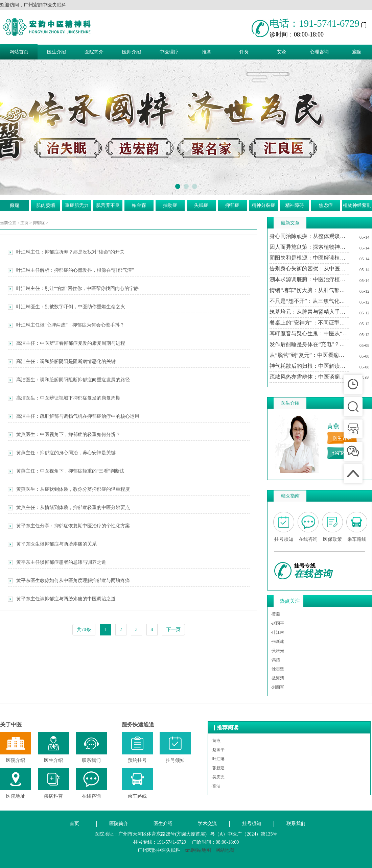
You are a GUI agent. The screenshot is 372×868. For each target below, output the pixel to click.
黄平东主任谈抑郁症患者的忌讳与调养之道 (57, 562)
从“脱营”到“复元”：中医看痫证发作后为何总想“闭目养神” (309, 355)
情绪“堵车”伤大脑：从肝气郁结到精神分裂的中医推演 (309, 290)
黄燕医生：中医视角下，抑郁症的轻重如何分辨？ (64, 435)
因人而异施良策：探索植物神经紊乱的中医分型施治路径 (309, 247)
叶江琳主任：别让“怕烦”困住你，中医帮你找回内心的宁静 (73, 289)
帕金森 (139, 205)
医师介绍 (132, 52)
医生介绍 (56, 52)
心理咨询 (319, 52)
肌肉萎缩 (46, 205)
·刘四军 (277, 687)
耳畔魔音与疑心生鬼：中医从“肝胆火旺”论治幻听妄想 (309, 333)
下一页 (173, 630)
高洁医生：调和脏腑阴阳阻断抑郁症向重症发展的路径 (69, 380)
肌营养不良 (108, 205)
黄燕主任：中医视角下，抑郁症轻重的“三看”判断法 (66, 471)
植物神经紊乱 (357, 205)
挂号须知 (252, 824)
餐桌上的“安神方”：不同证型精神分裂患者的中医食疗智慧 (309, 323)
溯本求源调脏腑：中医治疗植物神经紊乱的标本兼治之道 (309, 279)
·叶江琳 (277, 632)
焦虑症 (326, 205)
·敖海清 (277, 678)
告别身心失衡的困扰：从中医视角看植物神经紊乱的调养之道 (309, 269)
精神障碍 (295, 205)
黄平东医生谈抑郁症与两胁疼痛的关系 (52, 544)
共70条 (84, 630)
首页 (74, 824)
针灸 (244, 52)
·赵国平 (277, 623)
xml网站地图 (198, 850)
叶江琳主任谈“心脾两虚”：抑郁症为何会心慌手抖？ (66, 325)
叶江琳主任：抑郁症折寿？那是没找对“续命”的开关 (66, 252)
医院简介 (94, 52)
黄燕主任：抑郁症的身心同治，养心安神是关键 (62, 453)
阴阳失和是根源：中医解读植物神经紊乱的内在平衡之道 (309, 258)
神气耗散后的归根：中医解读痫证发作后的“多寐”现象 (309, 366)
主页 (24, 223)
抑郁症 (232, 205)
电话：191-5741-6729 (315, 23)
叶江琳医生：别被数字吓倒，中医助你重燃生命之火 (66, 307)
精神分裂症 (263, 205)
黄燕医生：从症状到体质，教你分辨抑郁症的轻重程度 (69, 489)
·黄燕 (275, 614)
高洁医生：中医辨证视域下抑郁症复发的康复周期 (64, 398)
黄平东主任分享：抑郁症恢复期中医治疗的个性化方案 (69, 526)
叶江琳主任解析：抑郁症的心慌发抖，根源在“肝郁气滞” (71, 270)
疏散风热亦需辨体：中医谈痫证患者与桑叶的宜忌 (309, 377)
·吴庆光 (277, 651)
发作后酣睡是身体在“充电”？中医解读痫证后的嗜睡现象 (309, 344)
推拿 (207, 52)
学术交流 (207, 824)
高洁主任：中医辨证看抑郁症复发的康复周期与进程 (66, 343)
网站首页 (19, 52)
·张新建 (277, 642)
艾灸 (282, 52)
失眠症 (201, 205)
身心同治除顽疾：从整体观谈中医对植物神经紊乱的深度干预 (309, 236)
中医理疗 (169, 52)
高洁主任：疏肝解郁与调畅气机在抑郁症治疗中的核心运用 (74, 416)
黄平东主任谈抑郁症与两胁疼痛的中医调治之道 (62, 599)
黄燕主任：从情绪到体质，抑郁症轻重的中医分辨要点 (69, 508)
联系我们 (296, 824)
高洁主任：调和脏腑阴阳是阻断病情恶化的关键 (62, 362)
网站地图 (225, 850)
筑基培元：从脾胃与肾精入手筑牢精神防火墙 (309, 312)
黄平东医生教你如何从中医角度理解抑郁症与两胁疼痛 (69, 581)
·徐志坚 (277, 669)
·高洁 (275, 660)
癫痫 (15, 205)
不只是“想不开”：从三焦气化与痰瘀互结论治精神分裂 (309, 301)
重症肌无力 (77, 205)
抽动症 (170, 205)
